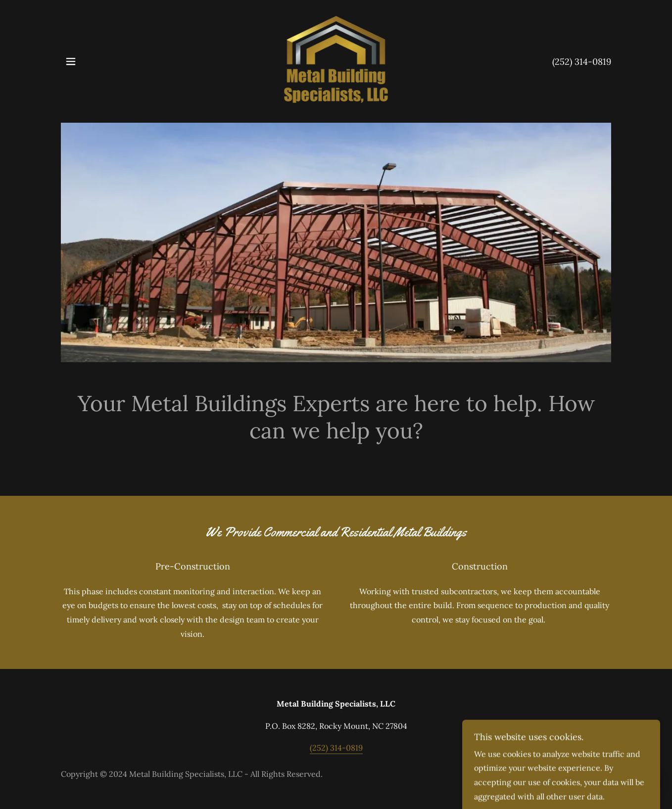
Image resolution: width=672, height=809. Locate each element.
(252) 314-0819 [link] (582, 62)
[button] (71, 61)
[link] (336, 60)
